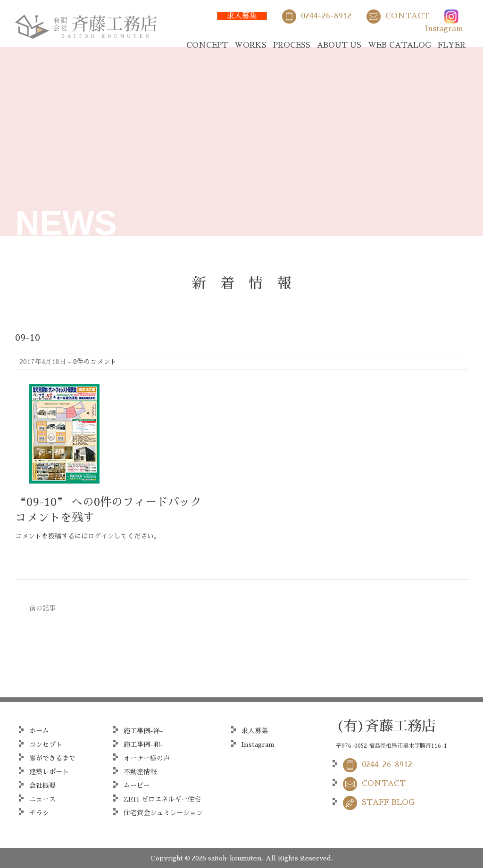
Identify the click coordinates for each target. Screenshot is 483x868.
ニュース (42, 799)
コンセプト (46, 744)
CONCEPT (207, 45)
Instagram (444, 29)
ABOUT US (339, 45)
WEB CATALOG (400, 45)
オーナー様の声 (147, 758)
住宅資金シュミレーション (163, 813)
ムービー (137, 785)
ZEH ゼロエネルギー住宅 (162, 799)
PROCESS (292, 45)
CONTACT (407, 16)
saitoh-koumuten (235, 858)
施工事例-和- (143, 744)
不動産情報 (140, 772)
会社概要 (42, 785)
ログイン (101, 536)
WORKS (250, 45)
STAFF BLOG (388, 802)
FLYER (452, 45)
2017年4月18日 (43, 362)
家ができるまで (52, 758)
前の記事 (42, 608)
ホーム (39, 731)
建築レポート (49, 772)
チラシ (39, 813)
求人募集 (242, 16)
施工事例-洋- (143, 731)
